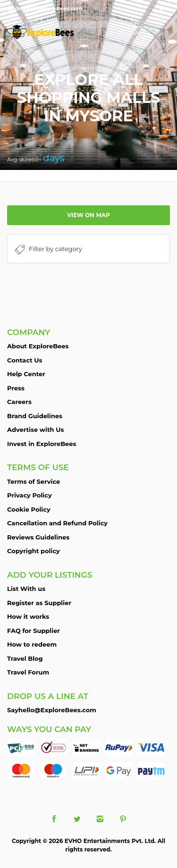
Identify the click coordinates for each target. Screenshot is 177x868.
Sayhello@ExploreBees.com (52, 710)
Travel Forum (28, 672)
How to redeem (32, 644)
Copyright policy (34, 551)
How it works (28, 616)
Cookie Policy (29, 509)
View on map (88, 215)
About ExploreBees (38, 346)
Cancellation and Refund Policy (57, 523)
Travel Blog (25, 658)
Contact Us (25, 360)
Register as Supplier (39, 603)
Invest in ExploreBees (42, 444)
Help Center (26, 374)
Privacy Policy (29, 495)
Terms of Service (34, 481)
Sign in (163, 9)
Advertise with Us (35, 430)
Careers (19, 402)
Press (16, 388)
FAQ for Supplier (34, 631)
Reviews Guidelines (38, 537)
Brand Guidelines (35, 416)
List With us (26, 589)
